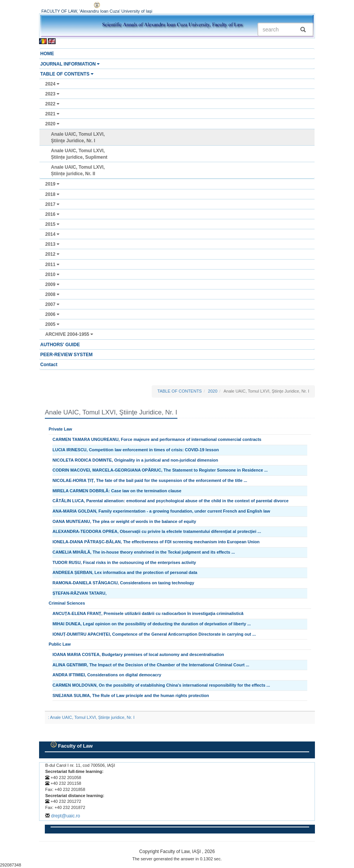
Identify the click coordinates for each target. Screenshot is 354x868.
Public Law (60, 644)
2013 (52, 244)
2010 (52, 275)
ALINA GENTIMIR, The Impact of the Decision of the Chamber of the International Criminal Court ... (151, 665)
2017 (52, 204)
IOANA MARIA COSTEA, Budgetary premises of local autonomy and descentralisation (138, 654)
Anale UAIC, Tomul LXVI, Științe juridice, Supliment (79, 154)
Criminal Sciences (67, 603)
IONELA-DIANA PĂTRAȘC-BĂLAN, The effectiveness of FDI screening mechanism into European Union (156, 542)
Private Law (60, 429)
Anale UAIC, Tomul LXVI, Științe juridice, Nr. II (78, 170)
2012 (52, 254)
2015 (52, 224)
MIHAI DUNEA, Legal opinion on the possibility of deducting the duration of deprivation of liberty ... (152, 624)
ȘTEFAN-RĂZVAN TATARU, (79, 593)
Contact (49, 365)
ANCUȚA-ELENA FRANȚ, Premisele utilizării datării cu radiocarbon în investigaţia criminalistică (148, 613)
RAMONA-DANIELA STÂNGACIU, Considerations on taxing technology (123, 583)
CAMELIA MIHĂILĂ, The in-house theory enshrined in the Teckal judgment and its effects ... (144, 552)
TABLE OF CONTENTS (67, 74)
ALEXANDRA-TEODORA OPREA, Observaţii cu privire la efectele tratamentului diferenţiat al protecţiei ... (157, 531)
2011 (52, 265)
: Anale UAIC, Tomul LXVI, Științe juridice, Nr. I (91, 717)
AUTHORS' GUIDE (60, 345)
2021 (52, 114)
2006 (52, 314)
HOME (47, 54)
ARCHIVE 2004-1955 (69, 334)
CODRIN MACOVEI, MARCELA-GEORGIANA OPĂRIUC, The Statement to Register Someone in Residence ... (160, 470)
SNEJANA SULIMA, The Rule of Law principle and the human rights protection (131, 695)
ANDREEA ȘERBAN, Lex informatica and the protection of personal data (125, 572)
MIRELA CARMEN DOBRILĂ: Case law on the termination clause (117, 491)
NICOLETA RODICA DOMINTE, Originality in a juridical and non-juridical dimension (135, 460)
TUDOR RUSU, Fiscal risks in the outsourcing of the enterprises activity (124, 562)
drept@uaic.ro (66, 816)
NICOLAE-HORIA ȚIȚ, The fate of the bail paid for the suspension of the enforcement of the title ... (150, 480)
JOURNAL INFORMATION (70, 64)
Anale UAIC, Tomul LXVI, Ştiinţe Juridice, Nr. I (78, 137)
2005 (52, 324)
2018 (52, 194)
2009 (52, 284)
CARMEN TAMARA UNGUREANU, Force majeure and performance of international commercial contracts (157, 439)
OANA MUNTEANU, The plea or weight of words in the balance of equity (124, 521)
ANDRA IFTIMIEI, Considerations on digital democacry (107, 675)
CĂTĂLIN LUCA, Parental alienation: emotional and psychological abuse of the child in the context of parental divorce (170, 501)
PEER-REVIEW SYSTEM (66, 355)
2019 (52, 184)
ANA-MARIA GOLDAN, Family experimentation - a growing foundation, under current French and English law (161, 511)
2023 (52, 94)
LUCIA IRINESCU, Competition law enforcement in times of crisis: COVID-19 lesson (136, 450)
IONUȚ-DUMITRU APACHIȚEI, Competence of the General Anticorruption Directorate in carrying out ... (154, 634)
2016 (52, 214)
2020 (52, 124)
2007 (52, 304)
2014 (52, 234)
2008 (52, 294)
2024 (52, 84)
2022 (52, 104)
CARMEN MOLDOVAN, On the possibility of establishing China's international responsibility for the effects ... (161, 685)
